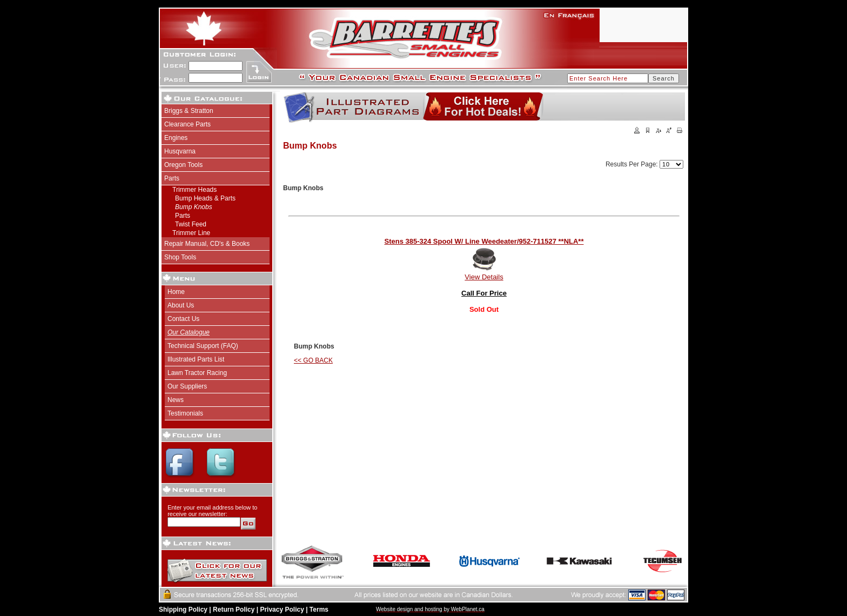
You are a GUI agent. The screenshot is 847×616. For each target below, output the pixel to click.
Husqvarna (180, 151)
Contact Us (183, 319)
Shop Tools (180, 257)
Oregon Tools (183, 165)
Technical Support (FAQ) (203, 346)
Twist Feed (191, 224)
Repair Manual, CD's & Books (207, 244)
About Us (181, 305)
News (176, 400)
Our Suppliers (187, 386)
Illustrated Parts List (196, 359)
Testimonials (185, 413)
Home (176, 292)
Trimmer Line (191, 233)
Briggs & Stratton (189, 111)
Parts (172, 178)
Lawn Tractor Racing (197, 373)
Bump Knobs (194, 207)
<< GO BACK (313, 360)
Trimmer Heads (194, 190)
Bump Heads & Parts (205, 198)
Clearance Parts (187, 124)
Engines (176, 138)
